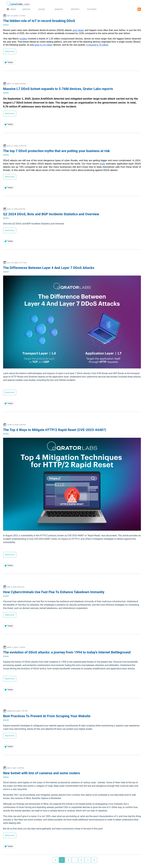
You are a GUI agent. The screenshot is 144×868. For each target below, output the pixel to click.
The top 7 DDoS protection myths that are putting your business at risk (56, 151)
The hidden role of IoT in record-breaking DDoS (39, 21)
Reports (75, 9)
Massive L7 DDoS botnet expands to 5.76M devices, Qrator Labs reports (58, 89)
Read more (10, 51)
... (75, 860)
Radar (42, 9)
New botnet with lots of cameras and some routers (41, 773)
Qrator (26, 9)
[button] (9, 62)
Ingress (59, 9)
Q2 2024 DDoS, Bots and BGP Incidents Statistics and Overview (51, 214)
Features (92, 9)
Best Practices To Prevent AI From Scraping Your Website (47, 716)
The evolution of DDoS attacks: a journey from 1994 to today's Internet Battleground (67, 652)
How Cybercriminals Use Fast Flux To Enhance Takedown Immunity (54, 592)
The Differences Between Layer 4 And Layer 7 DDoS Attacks (49, 268)
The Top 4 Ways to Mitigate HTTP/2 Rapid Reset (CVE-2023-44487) (55, 430)
